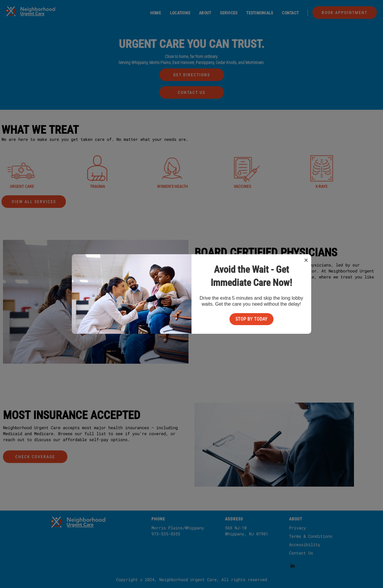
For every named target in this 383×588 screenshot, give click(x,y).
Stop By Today (251, 319)
